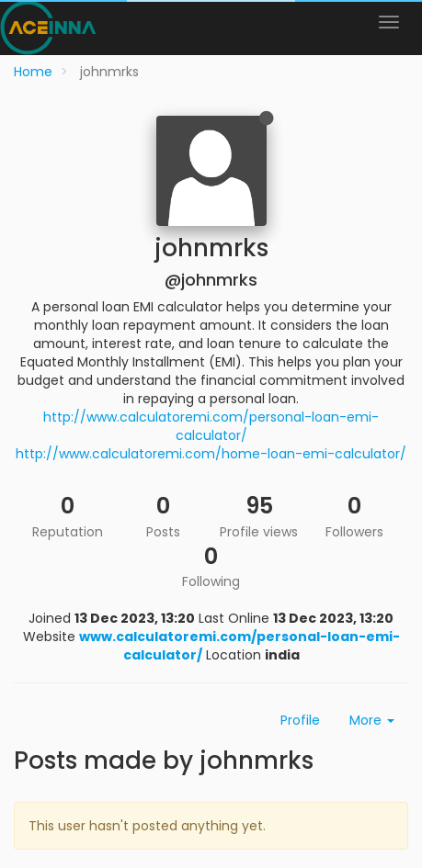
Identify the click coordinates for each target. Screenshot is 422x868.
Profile (300, 720)
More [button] (372, 720)
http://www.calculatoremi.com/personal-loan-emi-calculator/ (211, 426)
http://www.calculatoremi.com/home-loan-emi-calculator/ (211, 454)
